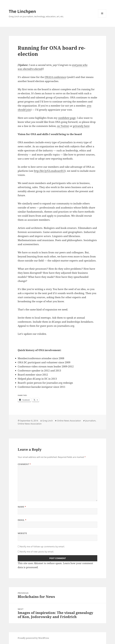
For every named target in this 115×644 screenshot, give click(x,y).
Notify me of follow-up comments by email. (42, 547)
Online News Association (69, 421)
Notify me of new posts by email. (37, 552)
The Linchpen (22, 11)
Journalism (90, 421)
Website (22, 533)
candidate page (67, 118)
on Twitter (63, 126)
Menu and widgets (102, 17)
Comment (24, 464)
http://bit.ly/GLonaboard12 (49, 171)
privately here (81, 126)
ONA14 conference (55, 77)
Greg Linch (48, 421)
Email (22, 520)
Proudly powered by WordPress (33, 638)
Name (22, 507)
